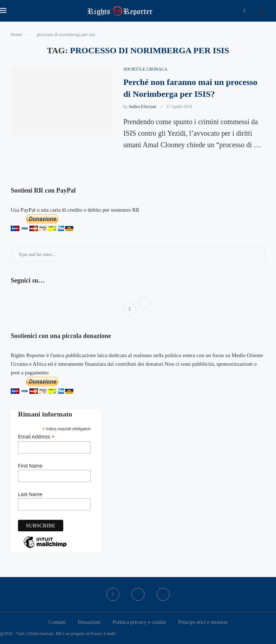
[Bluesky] (163, 594)
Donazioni (89, 622)
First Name (30, 466)
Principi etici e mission (203, 622)
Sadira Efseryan (142, 107)
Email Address (36, 437)
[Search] (272, 11)
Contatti (57, 622)
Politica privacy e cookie (139, 622)
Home (17, 34)
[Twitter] (138, 594)
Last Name (30, 494)
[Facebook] (245, 11)
